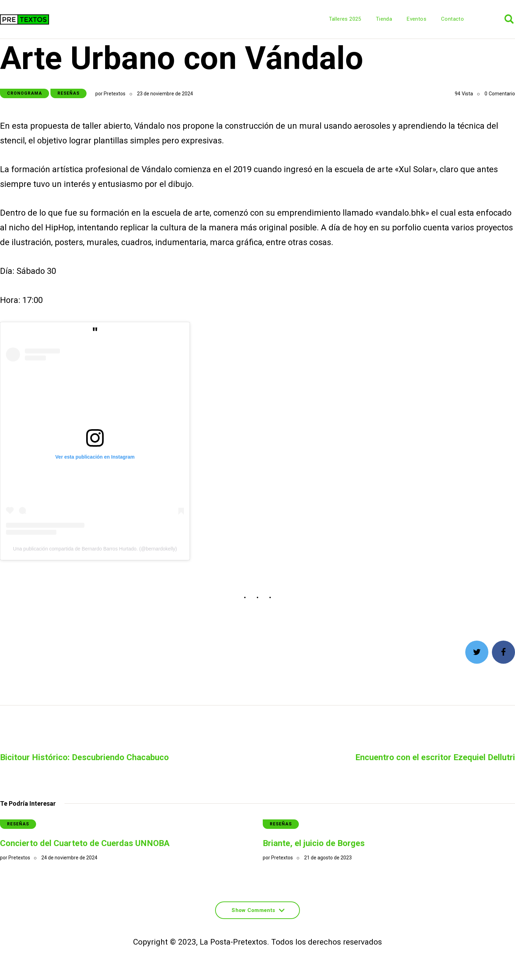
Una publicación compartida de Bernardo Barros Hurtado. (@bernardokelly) (95, 549)
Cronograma (25, 93)
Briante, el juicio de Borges (314, 843)
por (110, 94)
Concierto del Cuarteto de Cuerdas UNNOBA (85, 843)
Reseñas (68, 93)
